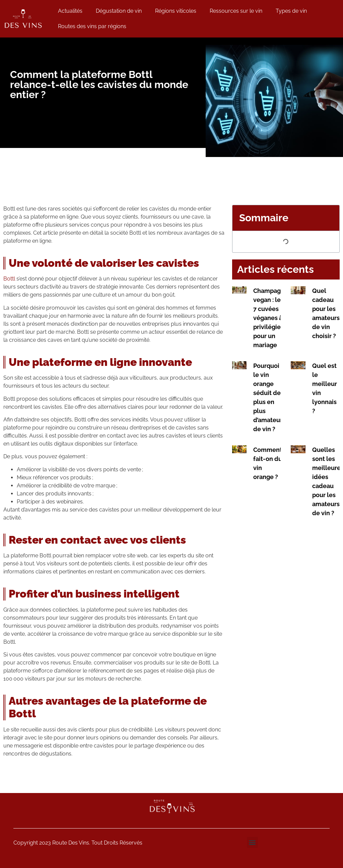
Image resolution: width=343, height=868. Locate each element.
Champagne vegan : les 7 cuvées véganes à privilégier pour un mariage (271, 318)
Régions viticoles (176, 11)
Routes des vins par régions (92, 26)
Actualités (70, 11)
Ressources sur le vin (236, 11)
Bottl (9, 279)
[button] (252, 842)
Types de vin (291, 11)
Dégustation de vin (119, 11)
